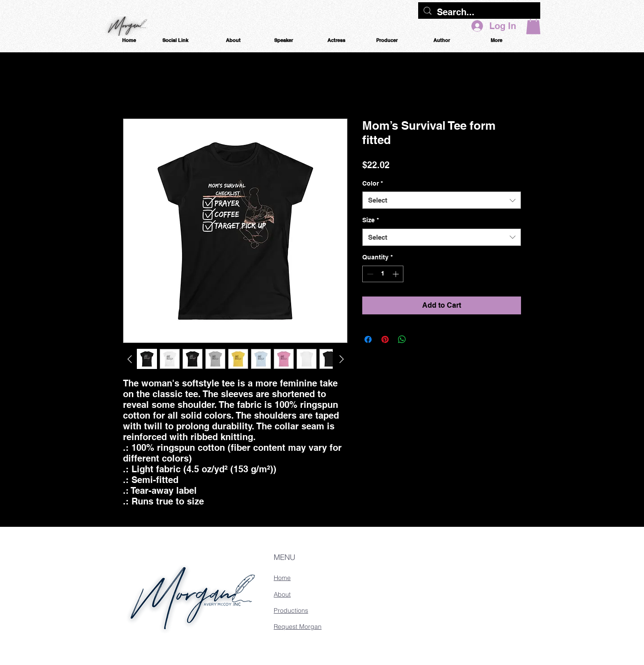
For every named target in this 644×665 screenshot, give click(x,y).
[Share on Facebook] (368, 339)
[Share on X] (419, 339)
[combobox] (442, 200)
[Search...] (479, 12)
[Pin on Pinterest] (385, 339)
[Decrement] (369, 274)
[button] (533, 25)
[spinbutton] (383, 274)
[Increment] (396, 274)
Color (373, 183)
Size (371, 220)
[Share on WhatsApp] (402, 339)
